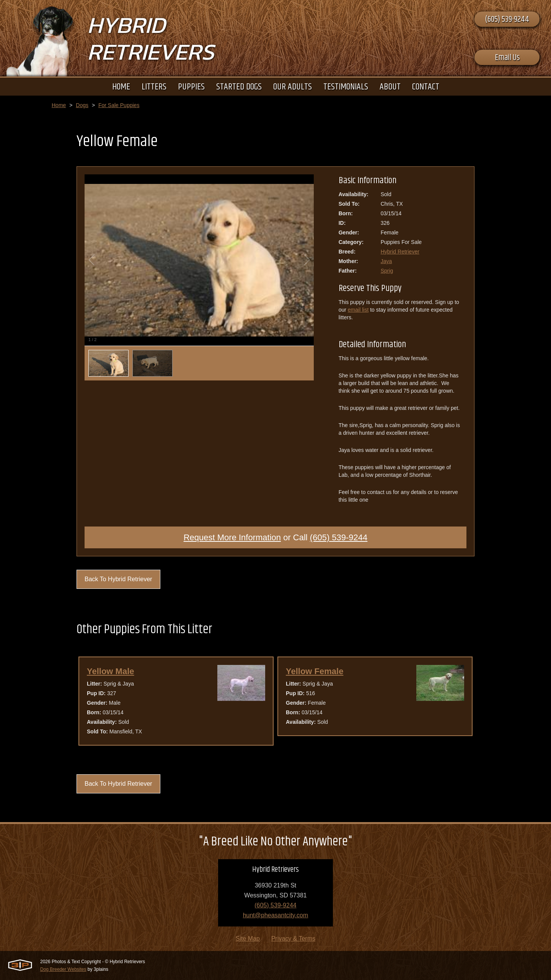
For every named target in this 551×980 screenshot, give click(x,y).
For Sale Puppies (119, 105)
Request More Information (232, 537)
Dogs (82, 105)
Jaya (386, 261)
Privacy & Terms (293, 939)
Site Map (248, 939)
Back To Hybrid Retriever (118, 579)
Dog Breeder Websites (63, 969)
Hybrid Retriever (400, 252)
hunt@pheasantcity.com (276, 915)
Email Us (507, 58)
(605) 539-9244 (507, 20)
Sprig (387, 271)
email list (358, 310)
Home (59, 105)
